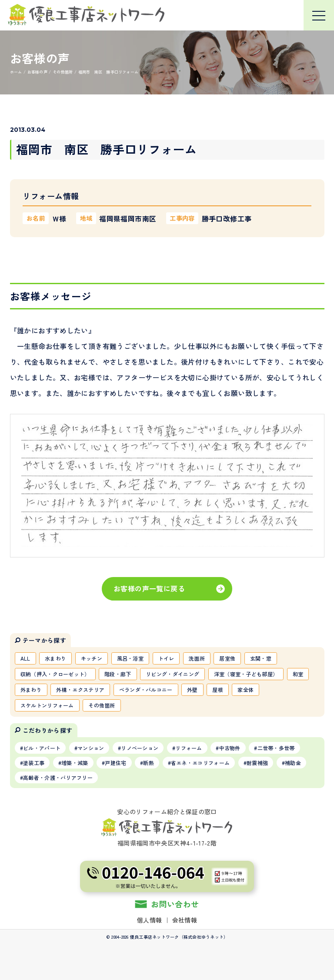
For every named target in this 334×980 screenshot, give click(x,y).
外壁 (192, 690)
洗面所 (197, 658)
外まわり (31, 690)
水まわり (55, 658)
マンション (91, 748)
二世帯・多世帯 (276, 748)
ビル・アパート (42, 748)
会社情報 (185, 920)
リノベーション (140, 748)
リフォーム (189, 748)
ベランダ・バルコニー (146, 690)
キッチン (92, 658)
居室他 (227, 658)
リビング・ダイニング (172, 674)
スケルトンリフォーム (47, 705)
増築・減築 (75, 763)
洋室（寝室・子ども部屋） (246, 674)
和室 (298, 674)
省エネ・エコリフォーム (200, 763)
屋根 (218, 690)
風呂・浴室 (130, 658)
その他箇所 (102, 705)
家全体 (245, 690)
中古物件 (230, 748)
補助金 (293, 763)
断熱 (149, 763)
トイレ (166, 658)
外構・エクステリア (80, 690)
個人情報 (149, 920)
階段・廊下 (118, 674)
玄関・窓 (261, 658)
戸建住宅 (115, 763)
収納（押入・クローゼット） (55, 674)
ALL (25, 658)
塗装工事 (34, 763)
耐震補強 (257, 763)
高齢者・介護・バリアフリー (58, 777)
